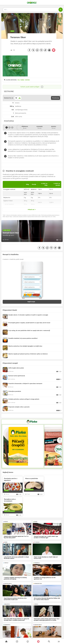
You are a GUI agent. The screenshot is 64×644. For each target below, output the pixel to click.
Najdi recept (33, 302)
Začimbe (27, 80)
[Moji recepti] (38, 641)
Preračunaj (55, 98)
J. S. (14, 50)
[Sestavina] (32, 277)
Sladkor (22, 80)
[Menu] (59, 641)
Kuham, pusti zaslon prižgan (32, 87)
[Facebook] (29, 50)
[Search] (6, 641)
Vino (19, 80)
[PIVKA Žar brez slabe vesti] (32, 422)
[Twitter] (33, 50)
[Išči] (61, 10)
